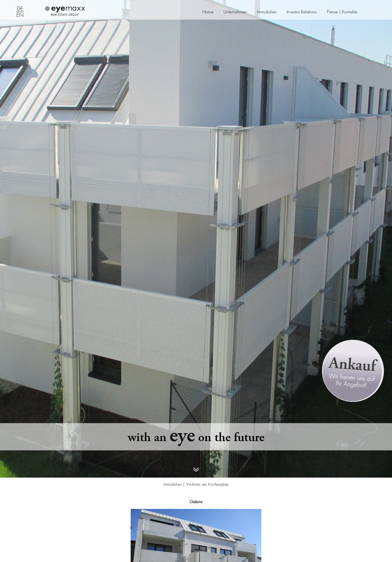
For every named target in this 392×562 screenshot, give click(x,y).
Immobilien (267, 12)
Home (208, 12)
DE (20, 9)
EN (20, 15)
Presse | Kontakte (342, 12)
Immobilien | (175, 484)
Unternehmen (235, 12)
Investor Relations (302, 12)
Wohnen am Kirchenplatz (207, 484)
